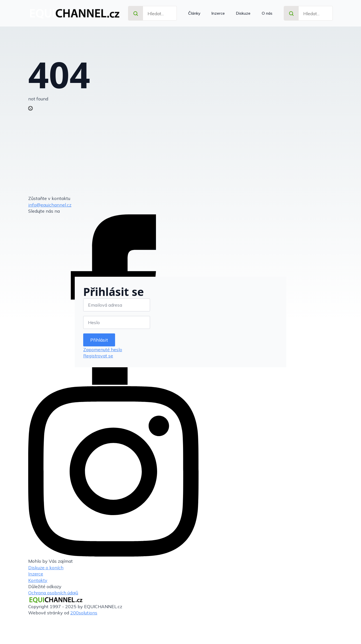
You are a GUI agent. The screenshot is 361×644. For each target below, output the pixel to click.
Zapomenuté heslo (103, 350)
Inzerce (218, 13)
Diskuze (243, 13)
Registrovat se (98, 356)
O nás (267, 13)
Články (194, 13)
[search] (136, 14)
